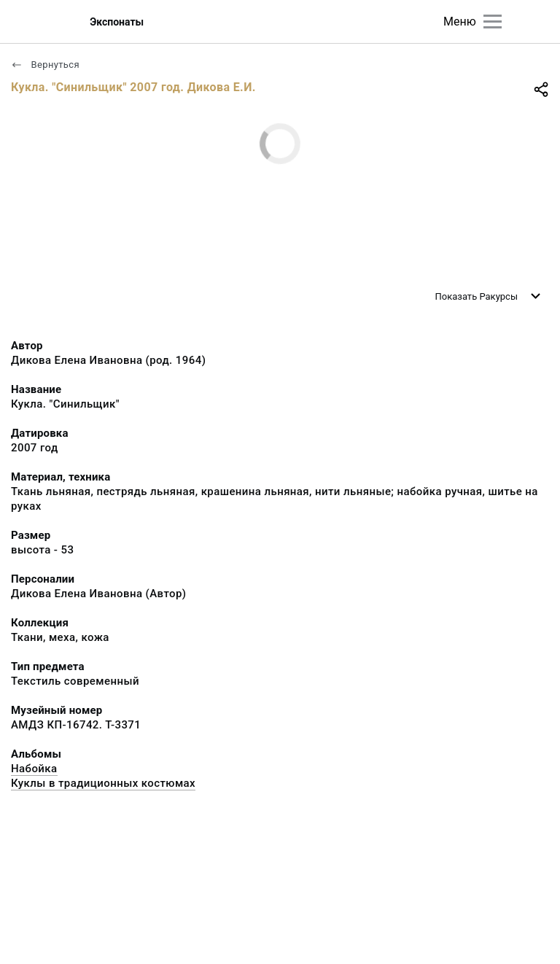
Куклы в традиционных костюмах (103, 783)
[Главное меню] (493, 22)
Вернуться (45, 65)
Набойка (34, 769)
